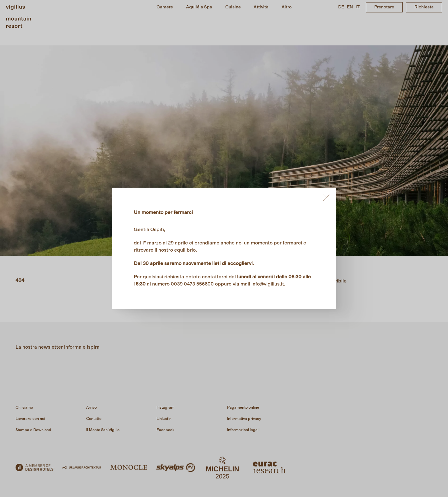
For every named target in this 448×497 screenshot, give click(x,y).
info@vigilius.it (268, 284)
